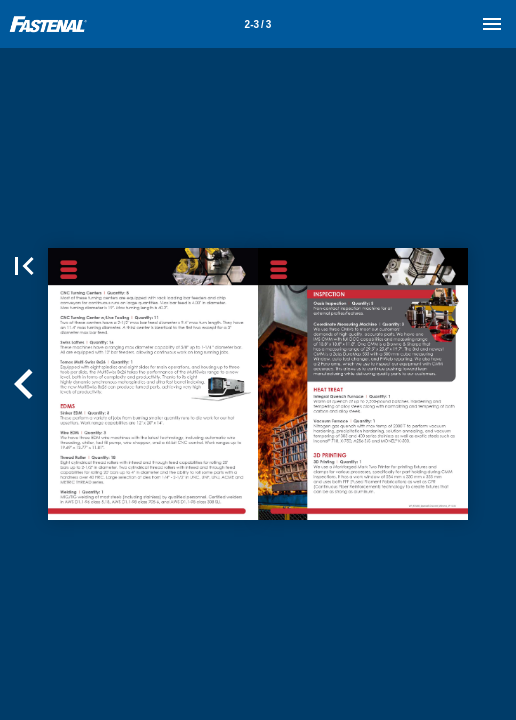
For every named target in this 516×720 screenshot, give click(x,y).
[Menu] (492, 24)
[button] (24, 266)
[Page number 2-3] (258, 24)
